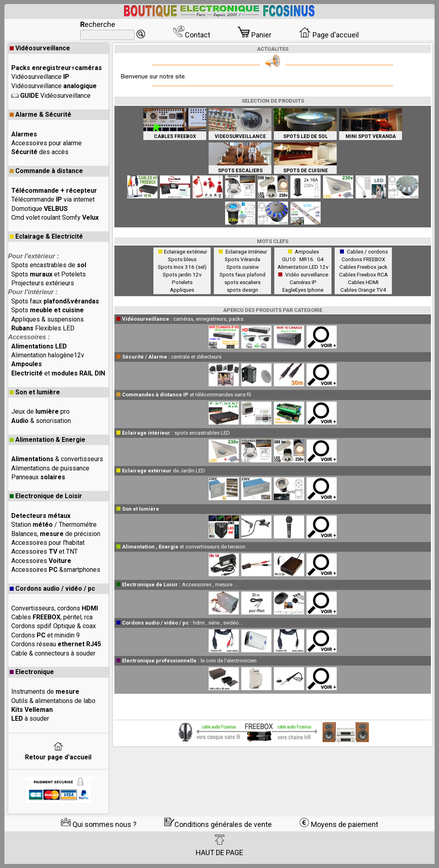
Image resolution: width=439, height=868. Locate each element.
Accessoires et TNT (45, 552)
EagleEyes (294, 290)
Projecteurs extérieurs (43, 283)
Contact (192, 35)
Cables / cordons (367, 252)
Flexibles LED (43, 328)
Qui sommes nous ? (99, 824)
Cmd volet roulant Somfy (55, 218)
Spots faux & (55, 301)
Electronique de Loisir (46, 496)
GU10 (290, 259)
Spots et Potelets (49, 274)
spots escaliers (242, 282)
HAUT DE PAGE (219, 845)
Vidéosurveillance (40, 48)
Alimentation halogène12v (48, 355)
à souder (30, 719)
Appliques (182, 290)
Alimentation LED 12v (303, 267)
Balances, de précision (56, 534)
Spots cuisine (242, 267)
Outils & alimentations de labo (53, 701)
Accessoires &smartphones (56, 570)
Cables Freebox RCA (363, 274)
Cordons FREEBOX (363, 259)
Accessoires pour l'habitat (48, 543)
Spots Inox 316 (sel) (182, 267)
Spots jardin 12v (182, 274)
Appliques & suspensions (48, 319)
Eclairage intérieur (246, 252)
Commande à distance (46, 171)
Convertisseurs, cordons (55, 608)
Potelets (182, 282)
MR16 (308, 259)
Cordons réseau (56, 644)
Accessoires (41, 561)
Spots (48, 310)
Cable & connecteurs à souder (53, 653)
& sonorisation (41, 421)
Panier (255, 35)
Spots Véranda (242, 259)
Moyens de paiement (339, 824)
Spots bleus (182, 259)
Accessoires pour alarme (47, 143)
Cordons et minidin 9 (46, 635)
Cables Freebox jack (363, 267)
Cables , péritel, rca (52, 617)
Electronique (32, 672)
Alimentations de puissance (50, 468)
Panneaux (38, 477)
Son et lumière (35, 392)
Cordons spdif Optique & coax (54, 626)
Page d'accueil (329, 35)
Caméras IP (303, 282)
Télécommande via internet (53, 199)
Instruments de (45, 692)
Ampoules (307, 252)
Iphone (315, 290)
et (58, 373)
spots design (242, 290)
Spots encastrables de (49, 265)
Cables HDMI (363, 282)
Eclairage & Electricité (46, 236)
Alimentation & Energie (48, 440)
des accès (40, 152)
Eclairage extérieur (185, 252)
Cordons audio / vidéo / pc (52, 589)
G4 (320, 259)
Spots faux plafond (242, 274)
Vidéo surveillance (307, 274)
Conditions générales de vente (218, 824)
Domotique (39, 209)
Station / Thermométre (54, 525)
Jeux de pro (40, 411)
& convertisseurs (57, 459)
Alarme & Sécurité (40, 114)
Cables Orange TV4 (363, 290)
